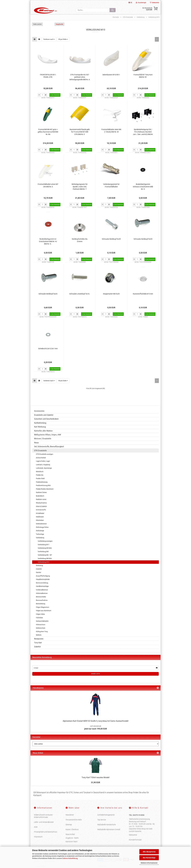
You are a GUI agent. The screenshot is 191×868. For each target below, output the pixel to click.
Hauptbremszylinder (43, 585)
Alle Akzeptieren (149, 852)
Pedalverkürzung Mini (43, 491)
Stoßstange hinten (42, 533)
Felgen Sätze (40, 620)
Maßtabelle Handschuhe (107, 830)
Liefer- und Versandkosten (44, 828)
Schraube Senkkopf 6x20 (111, 245)
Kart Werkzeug (40, 433)
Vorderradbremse (42, 596)
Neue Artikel (70, 840)
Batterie (39, 641)
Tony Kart (38, 649)
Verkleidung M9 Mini (45, 554)
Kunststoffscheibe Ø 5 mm (143, 300)
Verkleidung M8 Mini (45, 564)
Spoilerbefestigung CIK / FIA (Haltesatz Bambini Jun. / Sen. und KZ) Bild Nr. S (143, 138)
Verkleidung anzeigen (45, 547)
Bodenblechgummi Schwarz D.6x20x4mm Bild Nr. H (143, 192)
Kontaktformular (135, 846)
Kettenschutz (41, 634)
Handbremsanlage (42, 592)
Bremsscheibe (41, 603)
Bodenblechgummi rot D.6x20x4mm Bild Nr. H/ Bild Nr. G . (48, 247)
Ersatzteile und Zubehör (44, 421)
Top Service (102, 826)
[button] (35, 45)
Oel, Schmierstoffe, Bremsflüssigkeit (49, 453)
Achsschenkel (41, 464)
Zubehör (39, 575)
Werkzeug (39, 571)
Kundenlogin (141, 3)
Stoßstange (40, 537)
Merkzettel (154, 3)
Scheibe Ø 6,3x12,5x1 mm (48, 354)
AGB (36, 833)
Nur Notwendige (149, 858)
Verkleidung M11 (44, 550)
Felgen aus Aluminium (44, 617)
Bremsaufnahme (42, 606)
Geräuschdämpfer (42, 627)
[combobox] (49, 45)
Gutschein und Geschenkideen (46, 425)
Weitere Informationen (149, 863)
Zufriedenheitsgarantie (106, 821)
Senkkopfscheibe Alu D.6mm (80, 246)
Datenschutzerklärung (70, 858)
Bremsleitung (41, 610)
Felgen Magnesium (43, 613)
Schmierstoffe (41, 516)
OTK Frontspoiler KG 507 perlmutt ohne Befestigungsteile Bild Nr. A (80, 83)
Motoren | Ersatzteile (43, 445)
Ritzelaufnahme (41, 509)
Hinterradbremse (42, 599)
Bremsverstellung (42, 589)
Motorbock (40, 478)
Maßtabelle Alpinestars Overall (109, 835)
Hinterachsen (41, 630)
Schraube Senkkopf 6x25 (48, 300)
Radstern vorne (41, 505)
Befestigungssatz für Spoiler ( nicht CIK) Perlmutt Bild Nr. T (80, 192)
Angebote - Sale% (72, 844)
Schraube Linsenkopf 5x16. (80, 300)
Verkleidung (40, 544)
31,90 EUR (95, 788)
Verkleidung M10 (44, 568)
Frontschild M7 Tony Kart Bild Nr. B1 (143, 82)
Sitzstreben (40, 526)
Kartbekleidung (40, 429)
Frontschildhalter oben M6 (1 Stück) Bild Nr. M (111, 136)
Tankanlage (40, 540)
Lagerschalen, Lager (43, 467)
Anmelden (95, 680)
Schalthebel (40, 519)
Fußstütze (39, 623)
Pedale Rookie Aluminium (45, 495)
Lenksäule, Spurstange (44, 474)
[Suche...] (113, 10)
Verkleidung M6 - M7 (45, 561)
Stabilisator (40, 523)
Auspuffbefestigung (43, 582)
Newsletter (70, 821)
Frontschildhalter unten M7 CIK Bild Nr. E (48, 191)
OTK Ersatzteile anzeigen (45, 460)
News (36, 449)
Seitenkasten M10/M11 (111, 80)
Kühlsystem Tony (42, 637)
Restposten (39, 645)
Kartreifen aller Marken (43, 437)
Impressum (38, 843)
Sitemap (69, 830)
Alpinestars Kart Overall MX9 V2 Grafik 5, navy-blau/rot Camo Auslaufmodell (96, 727)
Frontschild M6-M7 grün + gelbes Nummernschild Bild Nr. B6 (48, 138)
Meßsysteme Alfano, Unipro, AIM (48, 441)
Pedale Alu (40, 481)
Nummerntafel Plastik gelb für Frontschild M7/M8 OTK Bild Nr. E (80, 138)
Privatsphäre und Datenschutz (45, 838)
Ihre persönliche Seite (74, 826)
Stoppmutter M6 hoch (111, 300)
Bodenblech (40, 502)
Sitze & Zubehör (41, 512)
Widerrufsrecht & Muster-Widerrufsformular (43, 822)
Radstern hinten (41, 498)
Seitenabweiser (41, 530)
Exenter (38, 578)
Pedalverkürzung (42, 488)
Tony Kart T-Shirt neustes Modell (95, 783)
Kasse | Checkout (72, 835)
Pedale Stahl (40, 484)
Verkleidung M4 (43, 558)
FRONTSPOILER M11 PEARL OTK (48, 82)
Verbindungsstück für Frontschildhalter (111, 191)
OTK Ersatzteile (40, 456)
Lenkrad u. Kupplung (43, 471)
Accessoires (39, 417)
